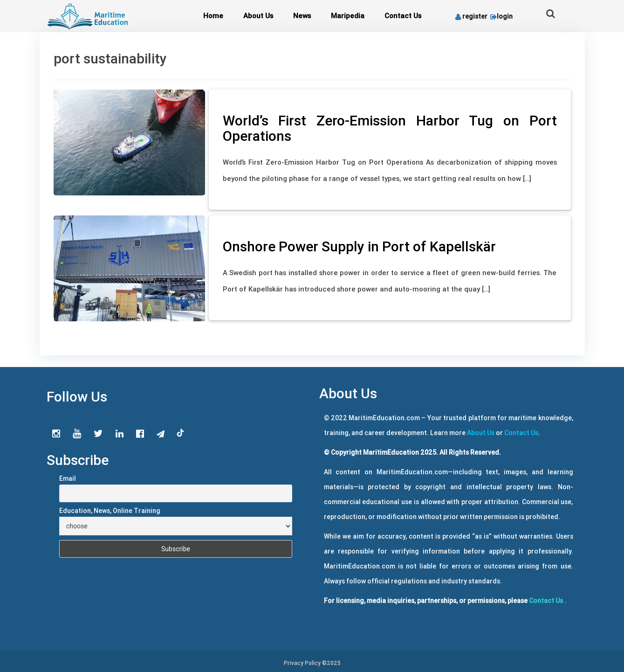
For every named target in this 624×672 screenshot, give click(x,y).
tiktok (181, 433)
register (471, 16)
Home (213, 16)
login (501, 16)
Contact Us (403, 16)
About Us (258, 16)
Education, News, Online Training (110, 511)
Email (68, 478)
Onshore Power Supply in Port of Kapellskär (359, 246)
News (302, 16)
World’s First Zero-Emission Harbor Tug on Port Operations (390, 128)
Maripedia (348, 16)
